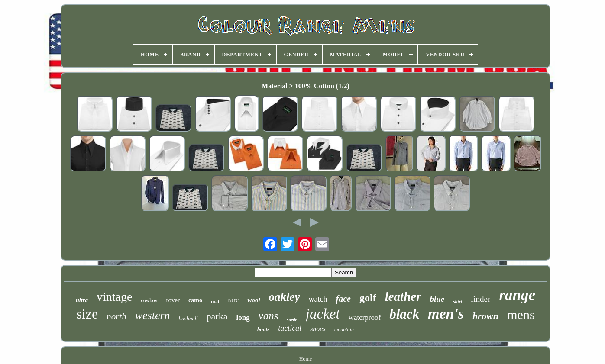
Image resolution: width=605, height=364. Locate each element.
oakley (285, 297)
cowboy (149, 300)
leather (403, 296)
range (517, 295)
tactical (290, 328)
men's (446, 314)
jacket (323, 314)
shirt (458, 301)
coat (215, 301)
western (153, 315)
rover (173, 300)
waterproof (365, 317)
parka (217, 316)
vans (269, 316)
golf (368, 298)
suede (292, 320)
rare (234, 300)
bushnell (188, 318)
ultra (82, 300)
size (87, 314)
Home (306, 359)
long (243, 317)
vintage (114, 297)
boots (263, 329)
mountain (344, 329)
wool (254, 300)
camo (195, 300)
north (116, 316)
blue (437, 299)
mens (521, 314)
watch (318, 299)
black (404, 314)
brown (485, 316)
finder (480, 299)
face (343, 299)
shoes (318, 329)
